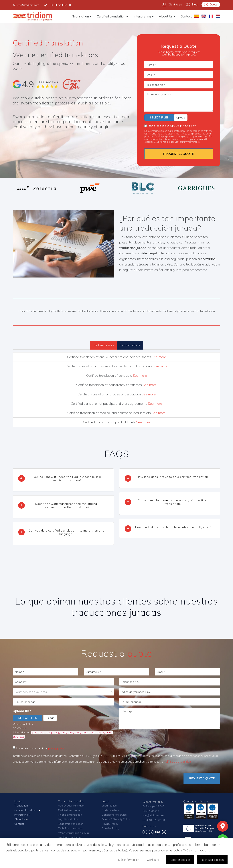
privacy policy (56, 748)
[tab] (63, 480)
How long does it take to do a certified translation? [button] (173, 477)
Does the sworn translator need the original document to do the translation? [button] (66, 505)
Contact (186, 16)
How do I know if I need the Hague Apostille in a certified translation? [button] (66, 478)
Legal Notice (109, 806)
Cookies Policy (110, 828)
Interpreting (143, 16)
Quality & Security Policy (116, 819)
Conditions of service (114, 815)
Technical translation (70, 828)
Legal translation (68, 819)
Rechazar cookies (212, 860)
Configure (153, 860)
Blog (192, 5)
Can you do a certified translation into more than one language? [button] (66, 532)
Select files (159, 117)
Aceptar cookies (180, 860)
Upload (181, 118)
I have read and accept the (38, 748)
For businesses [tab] (103, 345)
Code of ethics (110, 810)
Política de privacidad (177, 762)
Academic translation (71, 824)
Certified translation (112, 16)
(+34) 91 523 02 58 (154, 820)
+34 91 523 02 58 (57, 5)
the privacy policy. (170, 125)
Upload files (22, 711)
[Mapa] (223, 826)
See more (159, 357)
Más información (129, 860)
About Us (167, 16)
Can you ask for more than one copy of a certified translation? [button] (173, 502)
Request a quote (202, 778)
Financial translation (70, 815)
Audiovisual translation (72, 806)
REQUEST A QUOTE (179, 154)
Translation (82, 16)
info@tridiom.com (26, 5)
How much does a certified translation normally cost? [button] (173, 527)
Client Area (172, 5)
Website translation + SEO (74, 833)
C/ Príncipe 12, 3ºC (153, 806)
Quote (211, 5)
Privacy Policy (192, 142)
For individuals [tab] (130, 345)
